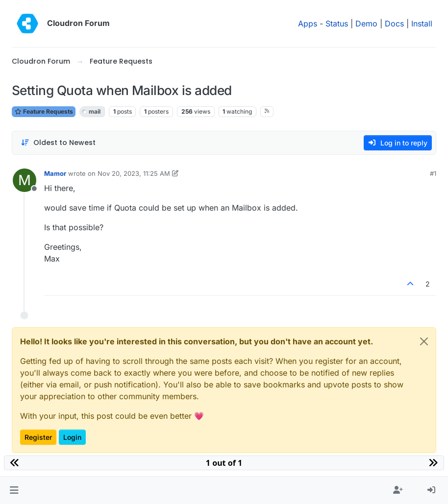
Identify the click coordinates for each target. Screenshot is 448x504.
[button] (14, 490)
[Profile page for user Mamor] (25, 180)
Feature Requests (44, 111)
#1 (433, 173)
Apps (308, 24)
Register (38, 437)
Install (422, 24)
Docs (394, 24)
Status (337, 24)
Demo (366, 24)
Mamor (55, 173)
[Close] (424, 341)
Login (72, 437)
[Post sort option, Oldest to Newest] (58, 143)
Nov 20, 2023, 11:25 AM (134, 173)
